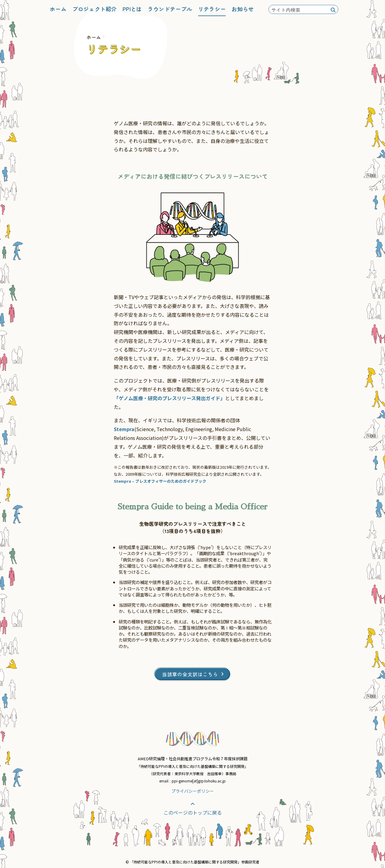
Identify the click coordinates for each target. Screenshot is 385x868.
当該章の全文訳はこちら (193, 674)
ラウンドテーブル (170, 9)
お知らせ (243, 9)
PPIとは (132, 9)
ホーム (58, 9)
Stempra (124, 429)
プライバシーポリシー (193, 791)
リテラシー (212, 9)
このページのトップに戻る (193, 809)
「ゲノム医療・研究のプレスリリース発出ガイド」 (169, 398)
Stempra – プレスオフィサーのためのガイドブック (160, 481)
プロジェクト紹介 (95, 9)
